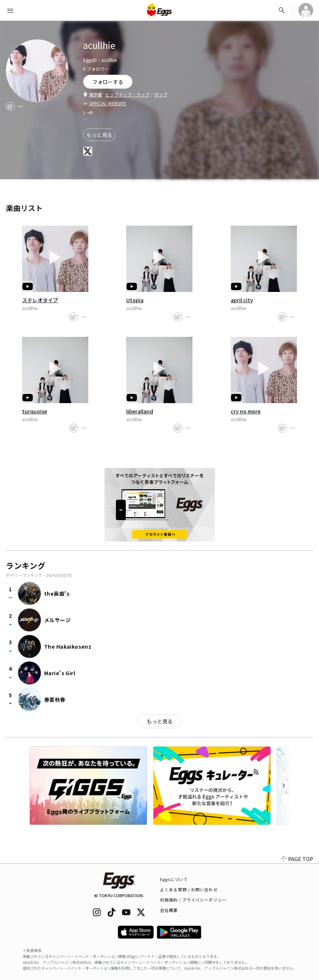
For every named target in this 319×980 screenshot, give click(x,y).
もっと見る (99, 135)
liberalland (140, 411)
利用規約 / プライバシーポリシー (193, 900)
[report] (21, 106)
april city (242, 300)
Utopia (135, 300)
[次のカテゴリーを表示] (284, 786)
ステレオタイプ (40, 300)
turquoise (35, 411)
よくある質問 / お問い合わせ (189, 889)
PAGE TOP (297, 859)
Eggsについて (174, 879)
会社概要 (169, 910)
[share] (10, 106)
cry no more (246, 411)
